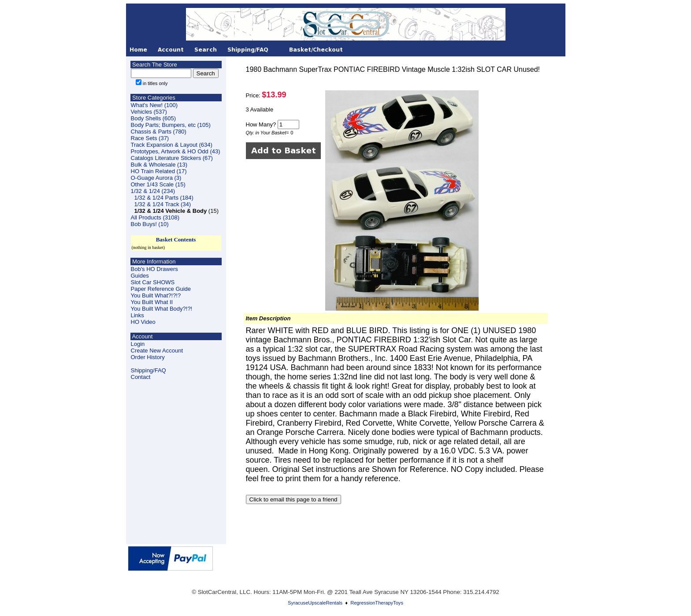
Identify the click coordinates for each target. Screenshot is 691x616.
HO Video (143, 322)
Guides (140, 276)
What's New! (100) (154, 105)
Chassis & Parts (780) (159, 132)
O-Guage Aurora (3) (156, 178)
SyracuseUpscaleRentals (315, 603)
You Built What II (152, 302)
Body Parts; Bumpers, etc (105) (171, 125)
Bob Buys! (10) (150, 224)
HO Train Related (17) (159, 171)
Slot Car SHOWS (153, 282)
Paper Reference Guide (161, 289)
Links (137, 315)
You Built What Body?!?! (162, 309)
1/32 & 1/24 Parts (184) (164, 198)
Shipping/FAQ (149, 370)
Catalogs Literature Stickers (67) (172, 158)
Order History (148, 357)
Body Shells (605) (154, 118)
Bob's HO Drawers (154, 269)
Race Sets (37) (150, 138)
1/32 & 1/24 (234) (153, 191)
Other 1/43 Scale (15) (158, 184)
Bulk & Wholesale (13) (159, 165)
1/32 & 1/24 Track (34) (163, 204)
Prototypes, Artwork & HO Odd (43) (176, 151)
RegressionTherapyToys (377, 603)
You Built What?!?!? (156, 295)
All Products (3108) (155, 217)
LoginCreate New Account (157, 347)
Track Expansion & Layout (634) (172, 145)
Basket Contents (176, 239)
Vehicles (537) (149, 112)
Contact (141, 377)
